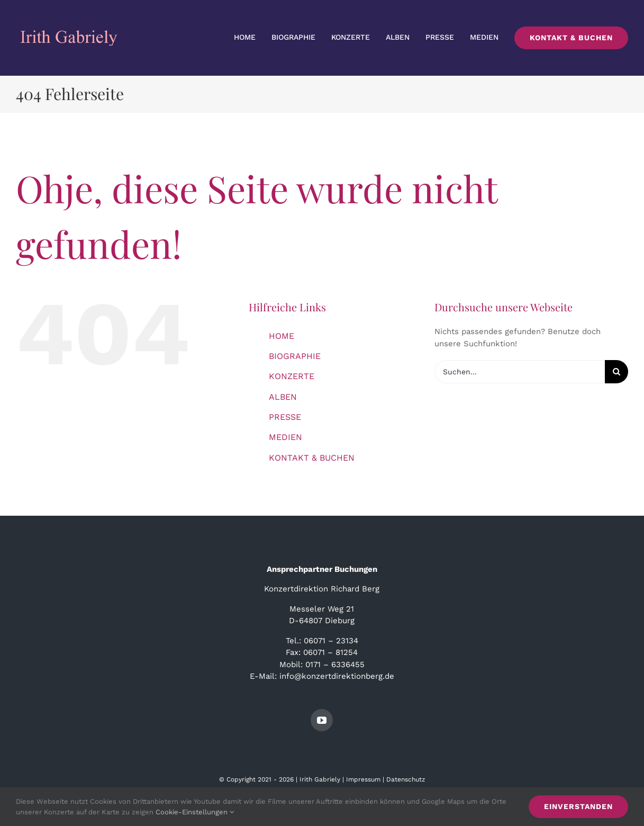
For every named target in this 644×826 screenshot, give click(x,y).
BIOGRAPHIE (295, 356)
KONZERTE (292, 376)
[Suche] (616, 372)
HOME (282, 336)
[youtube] (322, 720)
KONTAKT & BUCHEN (312, 458)
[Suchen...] (520, 372)
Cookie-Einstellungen (195, 812)
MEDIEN (285, 437)
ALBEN (283, 397)
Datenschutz (406, 779)
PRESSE (285, 417)
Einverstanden (578, 806)
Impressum (363, 779)
